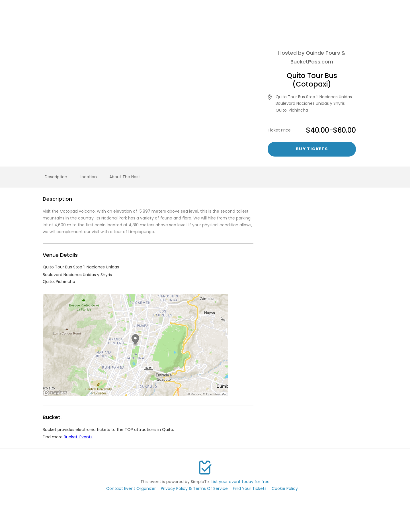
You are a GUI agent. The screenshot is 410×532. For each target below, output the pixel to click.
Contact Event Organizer (131, 488)
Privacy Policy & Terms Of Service (194, 488)
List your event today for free (241, 482)
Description (56, 177)
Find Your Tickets (250, 488)
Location (88, 177)
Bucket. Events (78, 437)
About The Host (125, 177)
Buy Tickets (312, 149)
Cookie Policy (285, 488)
